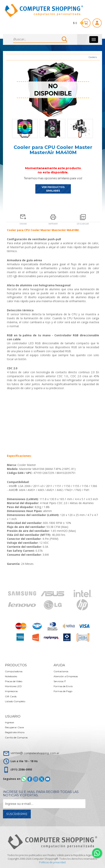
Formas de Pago (63, 691)
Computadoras (14, 671)
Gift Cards (11, 696)
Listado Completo (15, 701)
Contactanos (61, 671)
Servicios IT (60, 681)
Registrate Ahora (15, 732)
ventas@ (35, 753)
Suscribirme (17, 814)
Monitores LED (13, 686)
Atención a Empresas (66, 676)
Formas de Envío (63, 686)
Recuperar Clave (14, 727)
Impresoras (11, 691)
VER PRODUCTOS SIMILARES (53, 189)
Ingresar (10, 722)
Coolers (93, 57)
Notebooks (11, 676)
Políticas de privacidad (52, 862)
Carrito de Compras (16, 737)
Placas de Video (14, 681)
